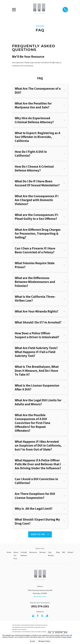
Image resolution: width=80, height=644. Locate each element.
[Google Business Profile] (33, 616)
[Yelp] (42, 616)
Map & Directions (40, 596)
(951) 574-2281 (40, 606)
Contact (70, 552)
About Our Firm (16, 555)
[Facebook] (38, 616)
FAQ (64, 552)
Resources (33, 552)
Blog (58, 552)
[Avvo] (47, 616)
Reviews (43, 552)
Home (9, 552)
